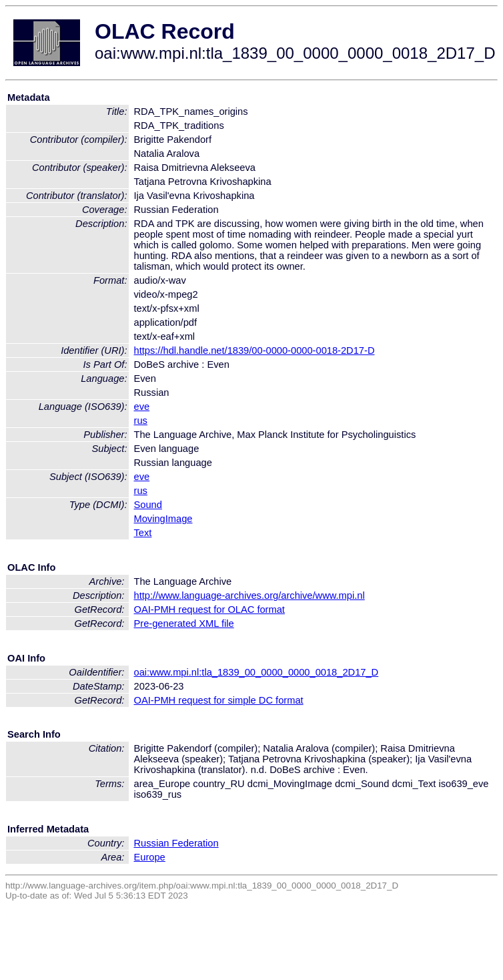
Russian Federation (176, 843)
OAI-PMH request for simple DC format (219, 700)
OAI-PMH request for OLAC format (209, 609)
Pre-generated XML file (184, 624)
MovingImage (163, 519)
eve (142, 407)
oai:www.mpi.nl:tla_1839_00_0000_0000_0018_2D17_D (257, 672)
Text (143, 533)
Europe (150, 857)
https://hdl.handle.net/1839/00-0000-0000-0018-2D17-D (255, 350)
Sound (148, 505)
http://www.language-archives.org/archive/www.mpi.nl (249, 595)
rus (141, 421)
